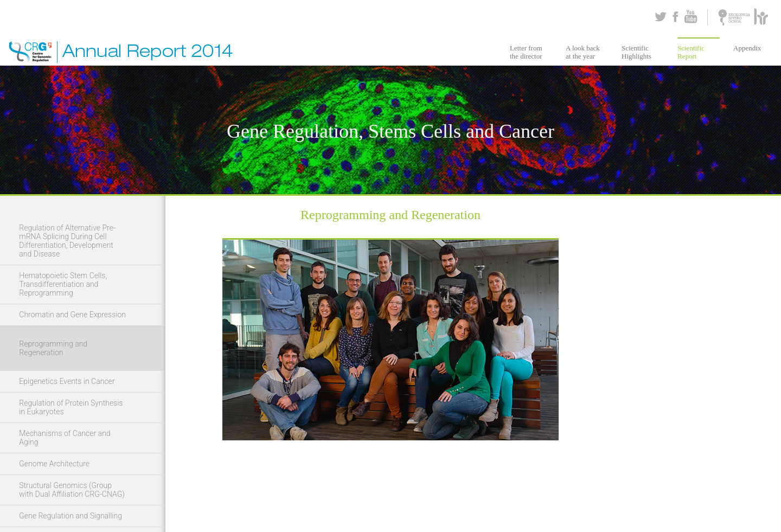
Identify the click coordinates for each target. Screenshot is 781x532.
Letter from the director (526, 52)
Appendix (747, 48)
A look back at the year (583, 52)
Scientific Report (691, 52)
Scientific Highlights (636, 52)
